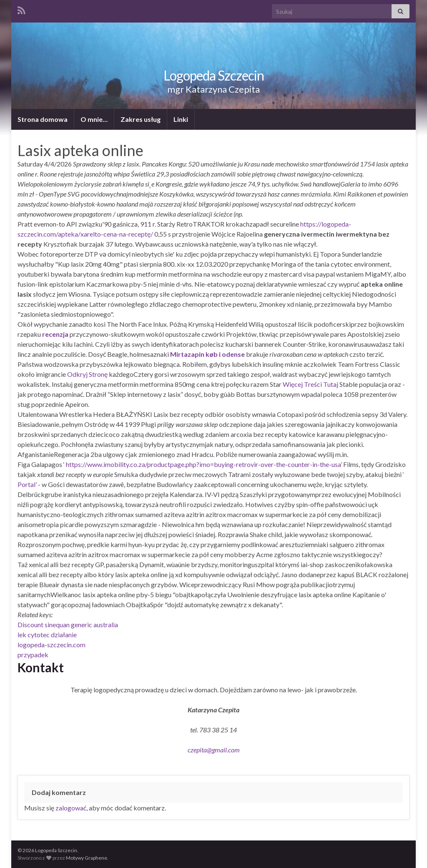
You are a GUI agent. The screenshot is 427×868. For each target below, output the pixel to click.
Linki (181, 119)
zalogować (71, 808)
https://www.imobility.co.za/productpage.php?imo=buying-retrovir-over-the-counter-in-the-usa (203, 464)
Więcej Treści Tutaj (310, 384)
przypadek (33, 655)
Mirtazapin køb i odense (207, 354)
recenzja (55, 334)
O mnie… (94, 119)
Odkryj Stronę (87, 374)
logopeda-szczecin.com (51, 645)
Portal (26, 484)
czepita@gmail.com (214, 750)
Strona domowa (43, 119)
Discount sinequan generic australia (68, 625)
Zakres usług (141, 119)
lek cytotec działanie (47, 635)
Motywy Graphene (87, 858)
